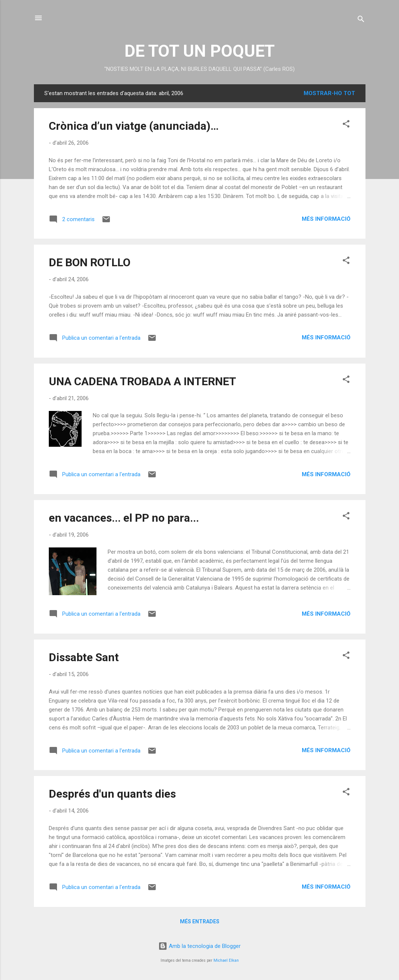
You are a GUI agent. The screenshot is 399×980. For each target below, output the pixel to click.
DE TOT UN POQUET (199, 51)
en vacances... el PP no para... (124, 518)
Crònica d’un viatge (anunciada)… (134, 126)
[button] (346, 125)
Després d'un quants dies (112, 794)
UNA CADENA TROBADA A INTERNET (142, 381)
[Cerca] (361, 20)
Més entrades (200, 921)
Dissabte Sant (84, 657)
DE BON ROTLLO (90, 262)
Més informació (326, 219)
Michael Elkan (226, 960)
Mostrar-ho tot (329, 93)
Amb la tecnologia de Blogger (199, 946)
